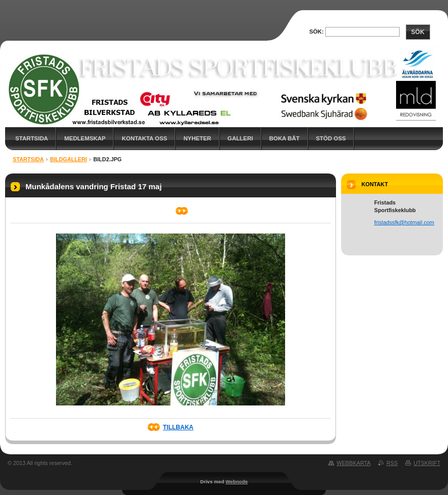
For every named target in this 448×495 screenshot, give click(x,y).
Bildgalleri (68, 159)
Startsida (32, 138)
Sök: (316, 32)
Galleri (240, 138)
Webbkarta (354, 463)
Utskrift (427, 463)
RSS (392, 463)
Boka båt (285, 138)
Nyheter (197, 138)
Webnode (237, 482)
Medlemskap (85, 138)
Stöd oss (331, 138)
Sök (418, 32)
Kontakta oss (144, 138)
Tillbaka (178, 427)
